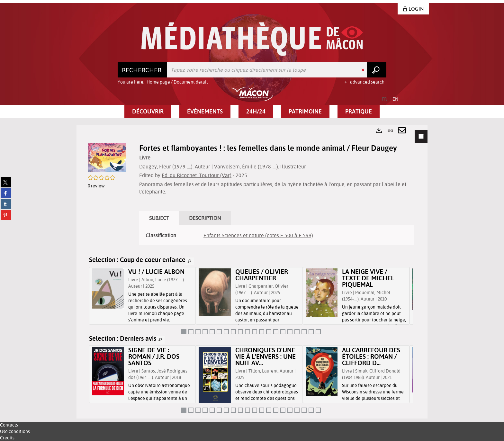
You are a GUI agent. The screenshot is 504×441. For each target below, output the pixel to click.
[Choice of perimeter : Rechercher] (142, 70)
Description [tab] (205, 218)
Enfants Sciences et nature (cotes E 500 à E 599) (258, 235)
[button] (148, 112)
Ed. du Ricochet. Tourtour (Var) (197, 175)
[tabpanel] (252, 272)
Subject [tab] (159, 218)
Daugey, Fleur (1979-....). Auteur (175, 166)
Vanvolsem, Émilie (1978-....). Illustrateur (260, 166)
